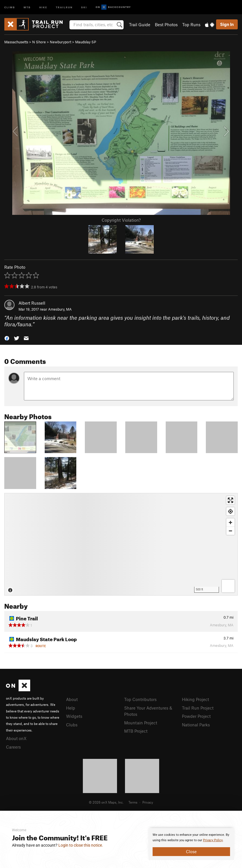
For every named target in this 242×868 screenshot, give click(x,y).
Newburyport (61, 42)
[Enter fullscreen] (230, 500)
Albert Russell (32, 303)
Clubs (72, 725)
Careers (13, 747)
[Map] (121, 544)
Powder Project (196, 716)
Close (191, 851)
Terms (133, 802)
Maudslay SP (86, 42)
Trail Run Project (198, 708)
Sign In (227, 24)
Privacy (148, 802)
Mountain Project (141, 723)
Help (71, 708)
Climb (10, 7)
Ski (84, 7)
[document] (191, 844)
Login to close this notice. (81, 845)
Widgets (74, 716)
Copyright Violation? (121, 220)
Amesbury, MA (60, 309)
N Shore (39, 42)
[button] (7, 338)
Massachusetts (16, 42)
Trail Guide (140, 25)
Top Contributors (140, 699)
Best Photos (166, 25)
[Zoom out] (230, 531)
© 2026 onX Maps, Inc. (106, 802)
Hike (43, 7)
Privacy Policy (213, 840)
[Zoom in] (230, 522)
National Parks (196, 725)
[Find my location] (230, 511)
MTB (27, 7)
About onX (16, 738)
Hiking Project (195, 699)
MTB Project (136, 731)
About (72, 699)
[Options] (228, 586)
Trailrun (64, 7)
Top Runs (191, 25)
